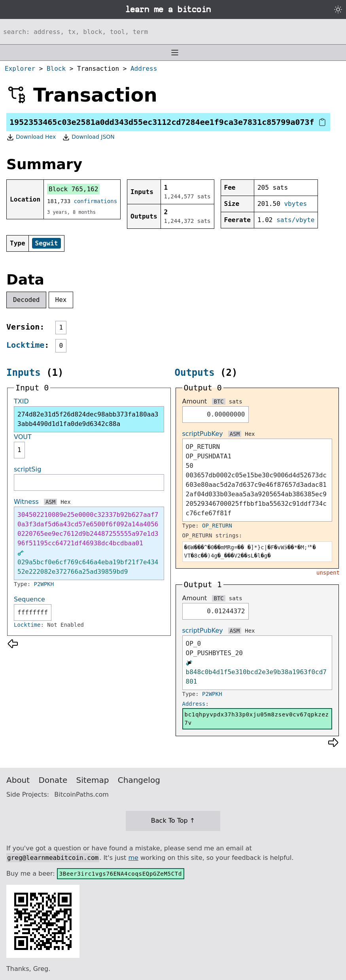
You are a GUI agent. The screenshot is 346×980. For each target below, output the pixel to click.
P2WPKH (44, 584)
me (133, 858)
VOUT (23, 437)
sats (236, 401)
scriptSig (27, 469)
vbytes (295, 204)
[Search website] (173, 32)
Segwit (47, 243)
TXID (21, 401)
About (18, 780)
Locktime (25, 345)
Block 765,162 (73, 189)
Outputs (195, 373)
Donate (53, 780)
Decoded (26, 300)
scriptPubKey (203, 434)
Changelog (139, 780)
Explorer (20, 69)
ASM (50, 502)
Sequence (29, 599)
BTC (218, 401)
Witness (26, 502)
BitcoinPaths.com (81, 794)
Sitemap (93, 780)
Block (56, 69)
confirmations (96, 201)
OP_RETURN (217, 526)
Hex (61, 300)
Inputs (24, 373)
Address (144, 69)
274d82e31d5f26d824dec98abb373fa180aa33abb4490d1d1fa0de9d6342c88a (88, 419)
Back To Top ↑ (173, 821)
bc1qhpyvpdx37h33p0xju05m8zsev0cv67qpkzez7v (257, 719)
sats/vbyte (295, 220)
